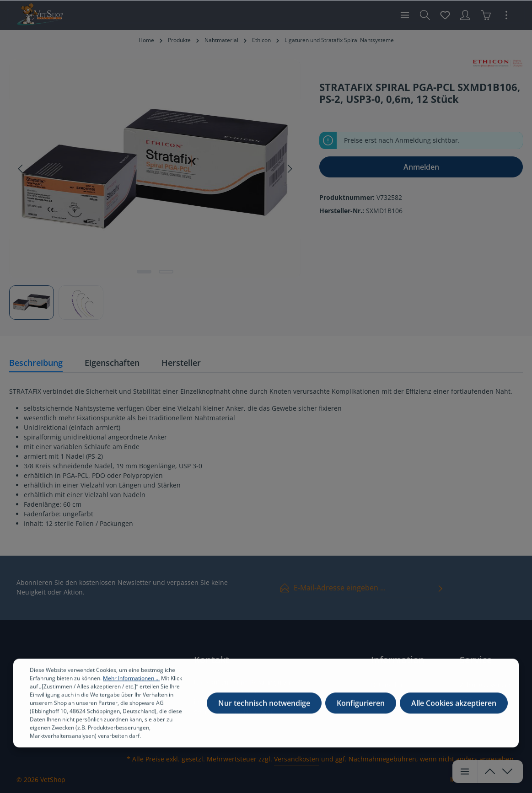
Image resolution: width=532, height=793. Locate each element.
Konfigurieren (361, 709)
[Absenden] (441, 588)
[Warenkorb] (486, 15)
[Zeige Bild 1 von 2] (144, 272)
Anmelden (421, 167)
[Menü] (405, 15)
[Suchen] (425, 15)
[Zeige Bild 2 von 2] (166, 272)
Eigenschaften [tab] (112, 363)
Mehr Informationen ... (131, 684)
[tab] (36, 363)
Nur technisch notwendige (264, 709)
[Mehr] (506, 15)
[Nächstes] (289, 169)
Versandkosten (297, 759)
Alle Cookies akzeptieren (454, 709)
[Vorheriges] (21, 169)
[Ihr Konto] (465, 15)
